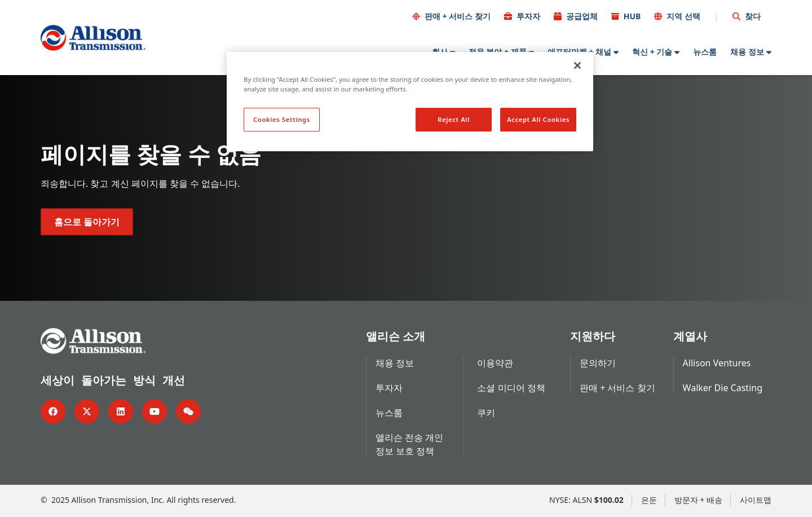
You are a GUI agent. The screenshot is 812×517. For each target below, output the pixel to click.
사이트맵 (756, 500)
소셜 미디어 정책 (511, 388)
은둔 (649, 500)
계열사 (690, 336)
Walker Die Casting (723, 388)
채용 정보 (747, 52)
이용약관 (495, 363)
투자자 (528, 16)
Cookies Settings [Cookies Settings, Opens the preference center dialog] (282, 119)
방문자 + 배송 (698, 500)
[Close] (577, 65)
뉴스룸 (705, 52)
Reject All (454, 119)
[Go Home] (93, 38)
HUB (632, 16)
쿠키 (486, 413)
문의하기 (598, 363)
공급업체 (582, 16)
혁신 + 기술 (652, 52)
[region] (410, 102)
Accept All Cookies (538, 119)
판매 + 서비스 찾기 (458, 16)
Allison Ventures (717, 363)
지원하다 (593, 336)
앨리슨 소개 (396, 336)
